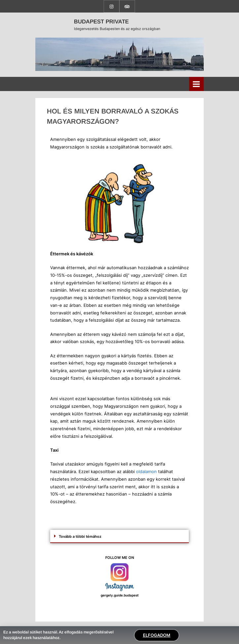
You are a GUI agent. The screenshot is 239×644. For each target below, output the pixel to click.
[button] (119, 536)
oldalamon (146, 471)
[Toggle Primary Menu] (196, 84)
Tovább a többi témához (80, 536)
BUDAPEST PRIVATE (101, 22)
